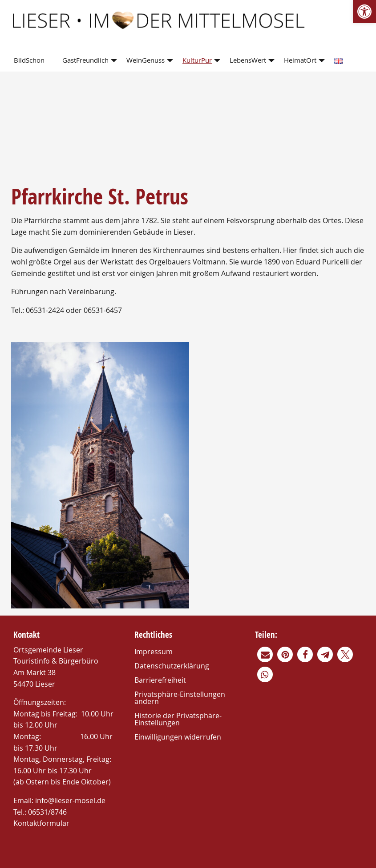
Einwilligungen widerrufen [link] (178, 737)
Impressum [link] (154, 652)
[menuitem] (31, 61)
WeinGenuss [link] (146, 60)
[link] (364, 12)
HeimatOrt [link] (300, 60)
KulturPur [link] (197, 60)
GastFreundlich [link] (85, 60)
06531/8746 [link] (47, 812)
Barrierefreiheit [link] (160, 680)
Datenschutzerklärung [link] (172, 666)
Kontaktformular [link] (41, 823)
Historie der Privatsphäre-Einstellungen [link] (178, 719)
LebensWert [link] (248, 60)
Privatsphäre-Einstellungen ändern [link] (180, 698)
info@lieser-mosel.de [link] (70, 800)
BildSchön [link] (29, 60)
